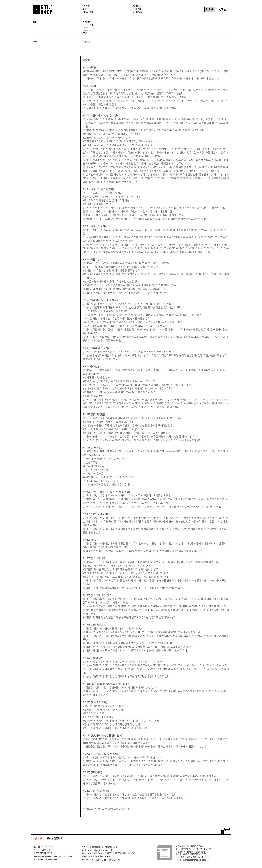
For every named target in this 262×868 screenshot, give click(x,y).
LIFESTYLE (88, 25)
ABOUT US (88, 12)
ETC (85, 34)
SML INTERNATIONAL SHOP (107, 860)
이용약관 (37, 839)
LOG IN (86, 6)
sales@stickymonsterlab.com (103, 847)
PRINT (86, 28)
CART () (137, 6)
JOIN (85, 9)
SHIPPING (138, 9)
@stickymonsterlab (103, 850)
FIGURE (87, 22)
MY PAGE (137, 12)
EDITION (87, 31)
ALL (35, 22)
